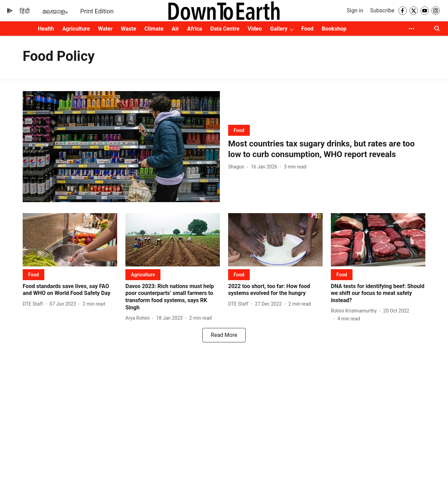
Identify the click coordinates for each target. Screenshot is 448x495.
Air (175, 29)
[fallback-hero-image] (121, 147)
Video (255, 29)
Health (46, 29)
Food (307, 29)
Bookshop (334, 29)
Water (105, 29)
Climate (154, 29)
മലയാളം (55, 11)
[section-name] (239, 130)
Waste (129, 29)
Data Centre (225, 29)
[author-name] (238, 167)
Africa (195, 29)
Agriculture (76, 29)
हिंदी (25, 11)
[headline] (327, 149)
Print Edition (97, 11)
